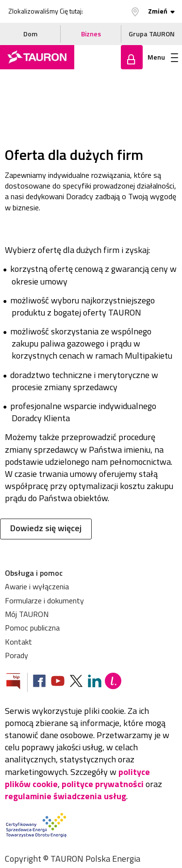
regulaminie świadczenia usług (66, 796)
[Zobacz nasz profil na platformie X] (76, 682)
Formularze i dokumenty (44, 600)
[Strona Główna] (37, 57)
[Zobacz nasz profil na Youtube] (58, 682)
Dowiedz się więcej (46, 528)
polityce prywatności (103, 784)
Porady (17, 655)
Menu (163, 57)
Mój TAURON (27, 614)
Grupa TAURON (152, 34)
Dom (30, 34)
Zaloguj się (132, 57)
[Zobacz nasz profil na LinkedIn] (95, 682)
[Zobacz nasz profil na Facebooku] (39, 682)
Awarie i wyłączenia (37, 586)
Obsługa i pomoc (34, 573)
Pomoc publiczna (32, 628)
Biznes (91, 34)
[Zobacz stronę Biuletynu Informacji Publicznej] (17, 682)
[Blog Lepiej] (113, 682)
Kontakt (18, 642)
